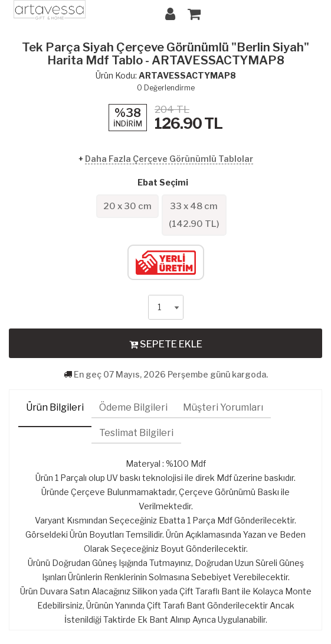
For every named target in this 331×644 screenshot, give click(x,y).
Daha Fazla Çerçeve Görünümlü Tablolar (169, 159)
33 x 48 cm (194, 215)
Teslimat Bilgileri (136, 433)
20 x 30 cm (127, 206)
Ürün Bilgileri (55, 407)
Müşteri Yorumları (223, 407)
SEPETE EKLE (166, 344)
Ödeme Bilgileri (133, 407)
